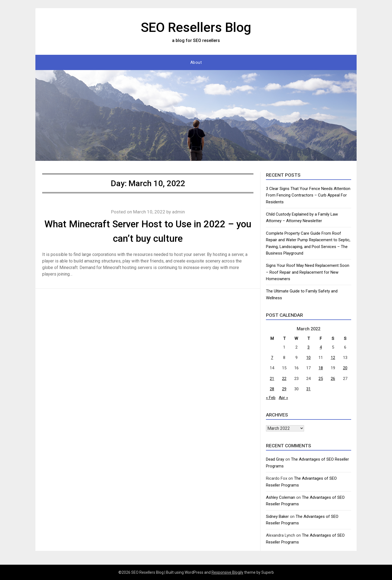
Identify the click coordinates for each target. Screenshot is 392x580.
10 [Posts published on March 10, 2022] (308, 358)
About (196, 62)
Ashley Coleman (281, 497)
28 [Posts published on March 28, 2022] (272, 389)
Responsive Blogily (227, 572)
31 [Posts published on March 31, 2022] (308, 389)
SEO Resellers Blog (196, 27)
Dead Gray (275, 459)
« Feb (271, 398)
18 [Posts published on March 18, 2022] (321, 368)
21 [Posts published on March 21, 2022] (272, 379)
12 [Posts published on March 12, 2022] (333, 358)
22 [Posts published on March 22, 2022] (284, 379)
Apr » (283, 398)
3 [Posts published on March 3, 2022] (308, 347)
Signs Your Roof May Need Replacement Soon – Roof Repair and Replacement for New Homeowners (308, 272)
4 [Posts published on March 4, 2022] (321, 347)
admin (178, 212)
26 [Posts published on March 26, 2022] (333, 379)
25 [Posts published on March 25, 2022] (321, 379)
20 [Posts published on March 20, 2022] (345, 368)
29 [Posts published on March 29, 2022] (284, 389)
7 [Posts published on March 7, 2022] (272, 358)
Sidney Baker (277, 516)
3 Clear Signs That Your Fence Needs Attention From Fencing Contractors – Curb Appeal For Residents (308, 195)
